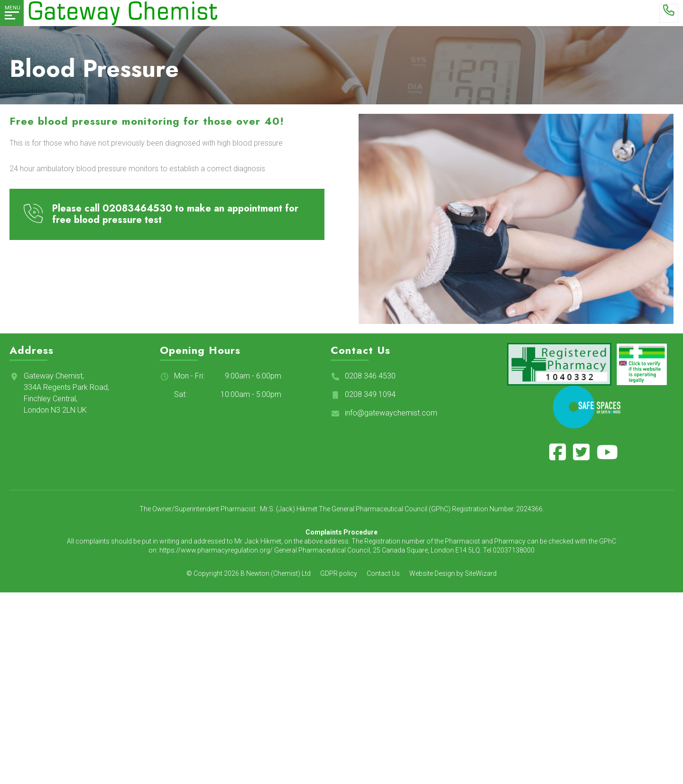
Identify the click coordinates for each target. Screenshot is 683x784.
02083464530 (137, 208)
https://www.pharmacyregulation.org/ (216, 550)
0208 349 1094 (370, 394)
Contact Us (383, 573)
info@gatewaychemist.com (391, 413)
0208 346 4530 (370, 376)
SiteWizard (481, 573)
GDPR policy (339, 573)
